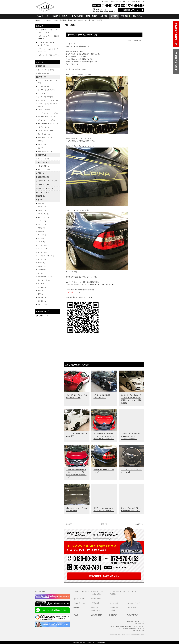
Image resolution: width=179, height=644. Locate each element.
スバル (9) (41, 231)
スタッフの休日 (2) (44, 170)
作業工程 (113, 594)
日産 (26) (41, 294)
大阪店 (143, 635)
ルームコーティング (134, 603)
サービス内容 (52, 16)
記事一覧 (104, 524)
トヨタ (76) (41, 242)
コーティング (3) (43, 159)
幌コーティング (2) (44, 134)
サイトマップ (126, 1)
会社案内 (77, 608)
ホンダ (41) (41, 263)
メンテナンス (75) (44, 127)
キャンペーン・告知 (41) (46, 70)
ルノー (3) (41, 284)
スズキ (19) (41, 228)
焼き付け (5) (42, 145)
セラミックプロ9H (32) (45, 97)
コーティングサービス (82, 591)
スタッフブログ (132, 615)
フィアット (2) (42, 249)
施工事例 (114, 16)
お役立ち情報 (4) (43, 166)
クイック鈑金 (96, 599)
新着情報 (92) (41, 66)
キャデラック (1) (43, 217)
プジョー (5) (42, 259)
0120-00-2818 (127, 628)
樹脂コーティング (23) (45, 138)
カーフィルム (114, 603)
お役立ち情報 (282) (43, 177)
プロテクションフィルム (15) (46, 181)
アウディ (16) (42, 207)
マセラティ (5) (42, 270)
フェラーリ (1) (42, 252)
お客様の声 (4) (41, 155)
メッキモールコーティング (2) (48, 124)
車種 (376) (39, 200)
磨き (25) (41, 148)
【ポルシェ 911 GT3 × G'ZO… (48, 55)
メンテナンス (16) (42, 185)
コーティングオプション (118, 591)
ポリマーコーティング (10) (47, 120)
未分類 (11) (40, 173)
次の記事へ (139, 524)
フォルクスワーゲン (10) (46, 256)
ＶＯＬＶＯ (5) (42, 305)
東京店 (120, 635)
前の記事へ (69, 524)
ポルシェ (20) (42, 266)
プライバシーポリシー (138, 1)
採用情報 (124, 16)
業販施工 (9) (40, 196)
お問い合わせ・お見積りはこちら (104, 576)
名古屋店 (138, 635)
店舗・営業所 (92, 16)
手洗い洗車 (96, 603)
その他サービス (79, 603)
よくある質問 (77, 16)
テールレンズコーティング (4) (48, 100)
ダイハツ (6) (42, 235)
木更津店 (133, 635)
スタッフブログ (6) (43, 162)
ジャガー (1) (42, 224)
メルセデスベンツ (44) (45, 277)
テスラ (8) (41, 238)
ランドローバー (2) (44, 280)
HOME (40, 16)
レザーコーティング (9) (45, 131)
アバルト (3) (42, 210)
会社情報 (104, 16)
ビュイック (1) (42, 245)
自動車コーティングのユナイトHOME (46, 20)
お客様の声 (113, 615)
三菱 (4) (40, 291)
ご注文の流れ (96, 594)
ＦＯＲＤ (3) (42, 298)
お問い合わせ (137, 16)
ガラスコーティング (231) (46, 90)
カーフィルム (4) (43, 86)
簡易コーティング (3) (45, 152)
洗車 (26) (41, 141)
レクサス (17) (42, 287)
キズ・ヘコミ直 (79, 599)
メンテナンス (132, 591)
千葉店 (128, 635)
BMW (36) (41, 204)
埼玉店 (124, 635)
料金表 (65, 16)
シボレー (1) (42, 221)
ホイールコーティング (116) (47, 117)
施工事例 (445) (41, 77)
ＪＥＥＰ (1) (42, 301)
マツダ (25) (41, 273)
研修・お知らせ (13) (44, 73)
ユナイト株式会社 (40, 591)
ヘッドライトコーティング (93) (48, 113)
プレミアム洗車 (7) (44, 110)
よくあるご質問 (97, 615)
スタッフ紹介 (132, 607)
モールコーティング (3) (44, 188)
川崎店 (115, 635)
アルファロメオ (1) (44, 214)
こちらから (70, 292)
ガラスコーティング (99, 591)
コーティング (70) (44, 93)
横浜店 (111, 635)
